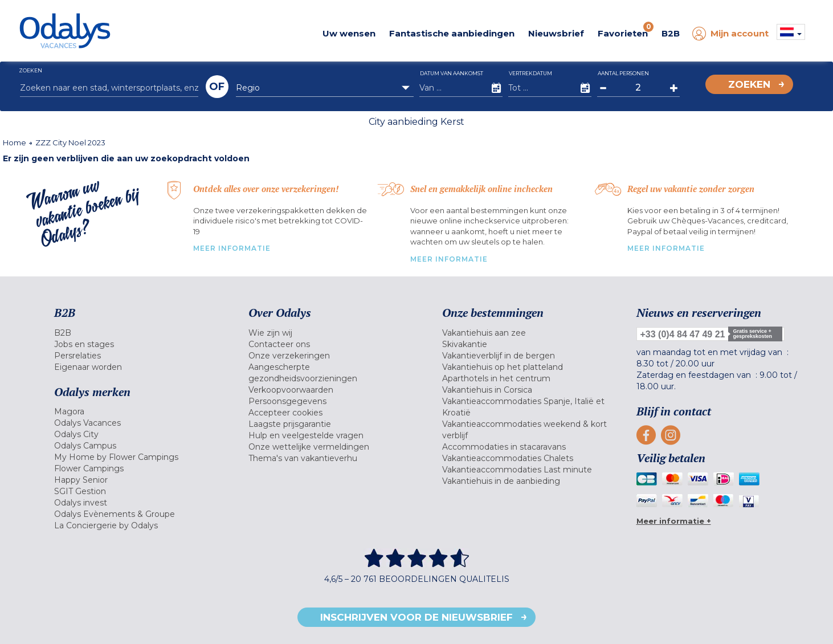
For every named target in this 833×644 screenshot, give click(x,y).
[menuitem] (137, 333)
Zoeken (749, 84)
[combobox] (325, 88)
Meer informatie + (674, 521)
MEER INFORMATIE (232, 248)
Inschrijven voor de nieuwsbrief (416, 617)
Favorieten (626, 30)
